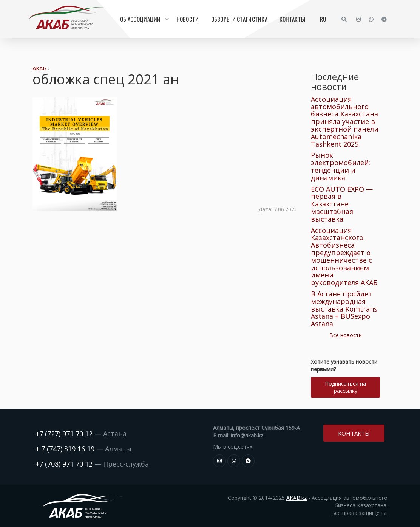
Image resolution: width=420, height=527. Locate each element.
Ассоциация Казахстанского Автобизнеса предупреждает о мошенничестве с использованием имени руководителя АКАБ (344, 257)
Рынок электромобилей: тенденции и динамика (340, 166)
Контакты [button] (354, 432)
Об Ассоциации (144, 19)
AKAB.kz (296, 498)
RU (323, 19)
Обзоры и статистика (239, 19)
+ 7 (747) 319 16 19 (65, 449)
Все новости (346, 335)
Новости (188, 19)
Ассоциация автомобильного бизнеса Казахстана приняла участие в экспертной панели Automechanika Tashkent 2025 (345, 122)
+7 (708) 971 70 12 (64, 464)
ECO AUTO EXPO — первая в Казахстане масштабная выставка (342, 204)
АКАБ (39, 68)
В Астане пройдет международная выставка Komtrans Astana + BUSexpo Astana (344, 309)
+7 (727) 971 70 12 (64, 434)
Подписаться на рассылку (345, 387)
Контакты (292, 19)
